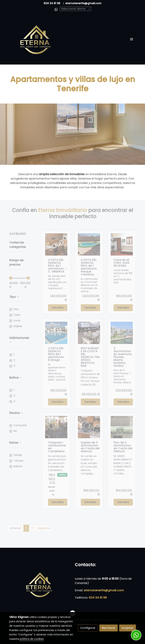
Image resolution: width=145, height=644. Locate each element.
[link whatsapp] (56, 9)
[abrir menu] (132, 39)
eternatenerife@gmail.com (104, 590)
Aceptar (128, 628)
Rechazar (109, 628)
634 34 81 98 (52, 3)
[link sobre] (40, 584)
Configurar (88, 628)
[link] (36, 39)
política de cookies (32, 639)
